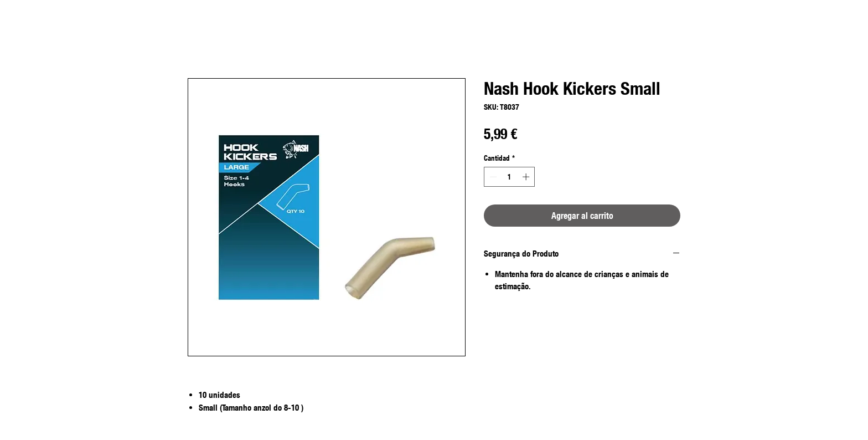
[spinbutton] (510, 177)
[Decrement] (492, 177)
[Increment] (527, 177)
